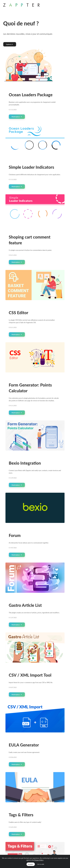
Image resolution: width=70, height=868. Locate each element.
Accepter (30, 864)
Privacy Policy (39, 860)
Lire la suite (41, 864)
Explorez (9, 44)
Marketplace (17, 117)
